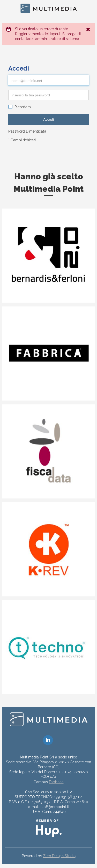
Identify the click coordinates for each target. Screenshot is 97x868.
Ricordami (20, 107)
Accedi (48, 119)
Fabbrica (56, 782)
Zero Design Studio (59, 856)
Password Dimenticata (27, 131)
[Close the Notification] (89, 29)
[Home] (49, 8)
